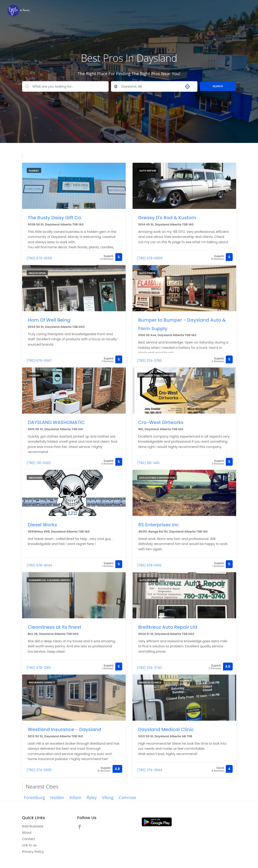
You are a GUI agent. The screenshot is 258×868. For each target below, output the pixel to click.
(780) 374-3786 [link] (150, 361)
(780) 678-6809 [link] (150, 258)
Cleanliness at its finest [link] (55, 626)
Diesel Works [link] (42, 524)
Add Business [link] (33, 826)
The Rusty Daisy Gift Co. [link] (55, 217)
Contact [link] (29, 839)
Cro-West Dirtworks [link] (161, 422)
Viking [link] (108, 797)
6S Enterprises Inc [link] (159, 524)
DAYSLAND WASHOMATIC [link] (56, 422)
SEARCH (218, 86)
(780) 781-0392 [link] (39, 463)
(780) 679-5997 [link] (39, 361)
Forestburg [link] (35, 797)
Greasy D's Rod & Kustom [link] (167, 217)
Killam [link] (75, 797)
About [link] (27, 832)
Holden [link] (57, 797)
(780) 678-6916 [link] (149, 565)
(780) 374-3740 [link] (150, 668)
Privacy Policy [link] (33, 852)
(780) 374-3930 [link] (39, 770)
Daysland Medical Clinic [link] (166, 729)
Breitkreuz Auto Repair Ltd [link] (168, 626)
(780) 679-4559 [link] (39, 258)
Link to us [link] (29, 845)
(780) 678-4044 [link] (39, 565)
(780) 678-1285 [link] (39, 668)
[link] (18, 10)
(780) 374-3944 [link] (150, 770)
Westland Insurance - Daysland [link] (65, 729)
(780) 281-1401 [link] (148, 463)
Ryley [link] (92, 797)
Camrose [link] (127, 797)
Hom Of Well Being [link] (49, 319)
